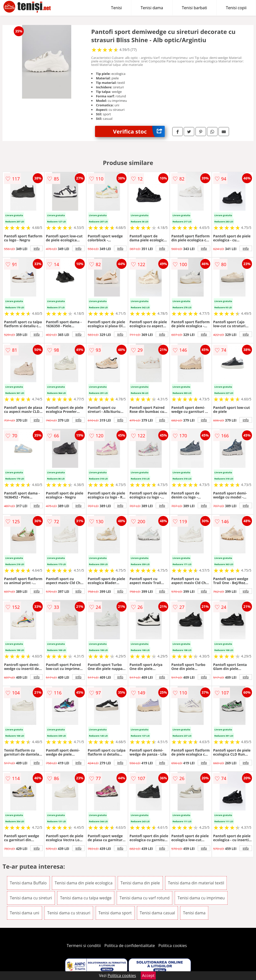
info (36, 248)
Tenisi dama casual (157, 913)
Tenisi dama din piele (140, 883)
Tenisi (116, 8)
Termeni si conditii (84, 946)
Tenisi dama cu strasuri (69, 913)
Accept (148, 976)
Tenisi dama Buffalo (28, 883)
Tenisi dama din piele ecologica (84, 883)
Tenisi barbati (194, 8)
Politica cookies (173, 946)
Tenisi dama (152, 8)
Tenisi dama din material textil (196, 883)
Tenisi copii (236, 8)
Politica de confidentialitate (130, 946)
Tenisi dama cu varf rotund (144, 898)
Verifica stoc (139, 131)
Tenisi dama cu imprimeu (201, 898)
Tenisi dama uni (24, 913)
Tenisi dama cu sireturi (31, 898)
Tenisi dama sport (115, 913)
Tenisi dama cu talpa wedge (86, 898)
